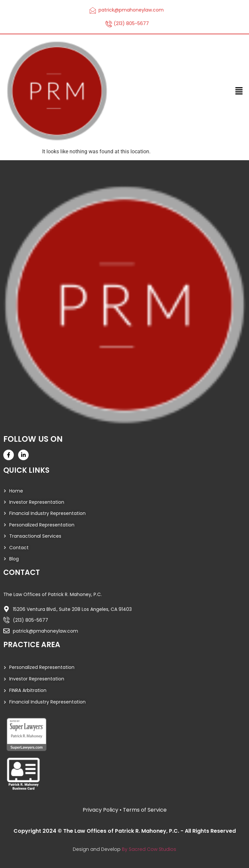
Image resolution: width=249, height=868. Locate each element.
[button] (239, 91)
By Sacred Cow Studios (149, 849)
